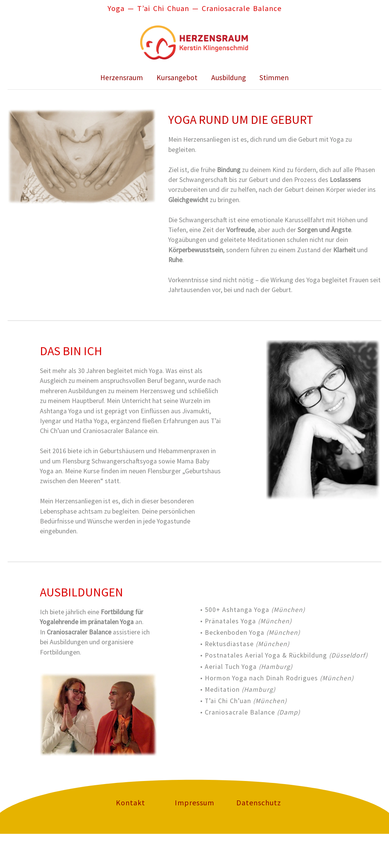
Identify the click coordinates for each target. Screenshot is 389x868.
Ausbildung (228, 77)
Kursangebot (177, 77)
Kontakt (130, 802)
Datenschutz (259, 802)
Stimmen (274, 77)
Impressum (194, 802)
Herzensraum (122, 77)
